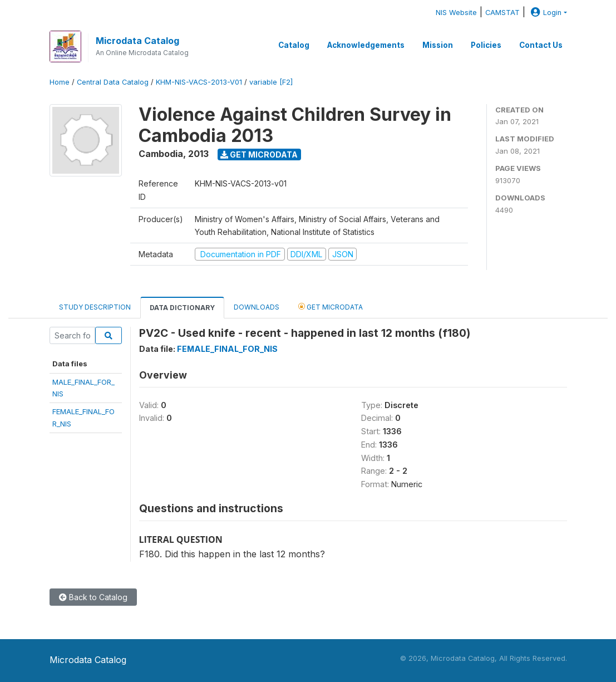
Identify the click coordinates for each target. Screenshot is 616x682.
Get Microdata (259, 154)
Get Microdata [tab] (331, 306)
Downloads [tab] (257, 307)
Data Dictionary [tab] (182, 308)
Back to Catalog (93, 597)
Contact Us (541, 45)
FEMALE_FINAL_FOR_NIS (227, 349)
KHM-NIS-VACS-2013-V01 (199, 82)
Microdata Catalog (137, 41)
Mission (438, 45)
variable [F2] (271, 82)
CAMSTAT (502, 13)
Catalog (294, 45)
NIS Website (456, 13)
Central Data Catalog (113, 82)
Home (60, 82)
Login (545, 13)
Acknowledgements (366, 45)
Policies (486, 45)
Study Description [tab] (95, 307)
